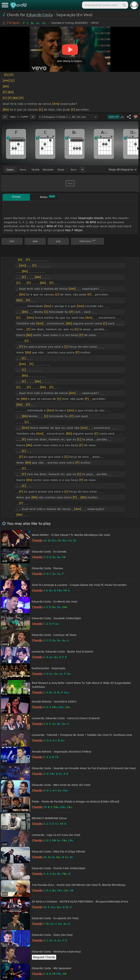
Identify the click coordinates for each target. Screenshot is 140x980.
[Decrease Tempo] (5, 117)
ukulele (35, 170)
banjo (61, 170)
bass (74, 170)
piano (23, 170)
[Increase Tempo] (33, 117)
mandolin (48, 170)
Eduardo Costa (40, 15)
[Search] (124, 5)
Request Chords (44, 957)
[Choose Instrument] (82, 169)
